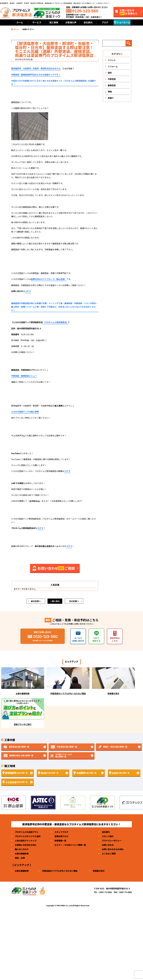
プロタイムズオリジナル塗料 (28, 836)
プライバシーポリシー (112, 841)
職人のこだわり (22, 849)
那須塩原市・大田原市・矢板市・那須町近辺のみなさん (36, 68)
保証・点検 (20, 858)
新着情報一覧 (60, 841)
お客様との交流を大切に (26, 845)
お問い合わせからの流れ (113, 849)
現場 (110, 92)
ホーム (20, 22)
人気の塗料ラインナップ (26, 841)
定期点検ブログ (61, 836)
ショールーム (122, 22)
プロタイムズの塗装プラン (27, 832)
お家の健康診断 (22, 854)
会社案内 (106, 832)
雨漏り (111, 98)
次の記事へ (74, 601)
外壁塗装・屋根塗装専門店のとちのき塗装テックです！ (36, 75)
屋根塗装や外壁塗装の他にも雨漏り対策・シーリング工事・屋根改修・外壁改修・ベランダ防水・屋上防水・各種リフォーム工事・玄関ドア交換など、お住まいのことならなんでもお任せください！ (55, 307)
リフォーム (113, 66)
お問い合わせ (108, 845)
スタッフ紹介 (108, 836)
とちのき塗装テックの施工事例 (25, 412)
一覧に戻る (55, 601)
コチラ (28, 291)
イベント (112, 60)
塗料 (110, 73)
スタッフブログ (61, 832)
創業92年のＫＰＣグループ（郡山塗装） (49, 279)
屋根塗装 (112, 85)
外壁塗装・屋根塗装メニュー (24, 376)
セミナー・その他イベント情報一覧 (70, 845)
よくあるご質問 (109, 854)
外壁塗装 (112, 79)
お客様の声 (71, 22)
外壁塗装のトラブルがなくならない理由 (60, 871)
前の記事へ (36, 601)
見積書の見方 (99, 871)
